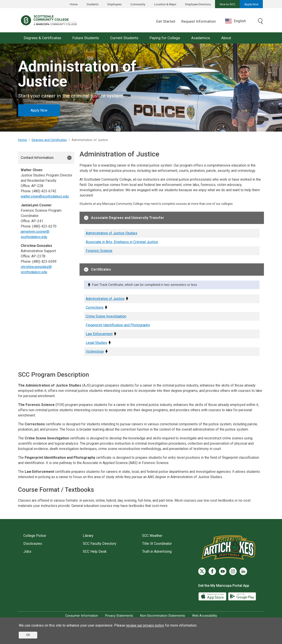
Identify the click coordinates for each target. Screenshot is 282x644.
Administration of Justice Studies (111, 233)
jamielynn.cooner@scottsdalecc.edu (35, 234)
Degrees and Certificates (49, 140)
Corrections (95, 307)
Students (93, 4)
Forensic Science (99, 251)
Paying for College (165, 38)
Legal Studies (96, 343)
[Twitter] (202, 571)
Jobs (27, 551)
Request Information (199, 21)
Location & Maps (165, 4)
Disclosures (33, 544)
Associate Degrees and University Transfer (124, 218)
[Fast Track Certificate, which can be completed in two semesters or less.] (127, 299)
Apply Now (251, 4)
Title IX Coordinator (157, 544)
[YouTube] (223, 571)
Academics (201, 38)
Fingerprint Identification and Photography (118, 325)
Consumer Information (82, 616)
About (226, 38)
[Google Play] (242, 596)
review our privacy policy (145, 625)
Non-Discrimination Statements (163, 616)
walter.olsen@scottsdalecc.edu (45, 196)
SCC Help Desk (95, 551)
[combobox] (239, 21)
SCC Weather (152, 536)
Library (88, 536)
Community (138, 4)
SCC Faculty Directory (100, 544)
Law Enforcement (99, 334)
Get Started (166, 21)
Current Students (124, 38)
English (236, 21)
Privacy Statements (119, 616)
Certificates (97, 270)
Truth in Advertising (157, 551)
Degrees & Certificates (43, 38)
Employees (115, 4)
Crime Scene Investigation (106, 316)
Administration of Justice (105, 299)
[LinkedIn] (243, 571)
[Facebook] (212, 571)
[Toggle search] (260, 22)
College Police (35, 536)
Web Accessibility (205, 616)
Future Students (86, 38)
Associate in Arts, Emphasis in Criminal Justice (122, 242)
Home (74, 4)
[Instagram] (233, 571)
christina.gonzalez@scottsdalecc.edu (36, 269)
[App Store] (213, 596)
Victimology (95, 351)
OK (28, 635)
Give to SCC (227, 4)
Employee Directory (198, 4)
